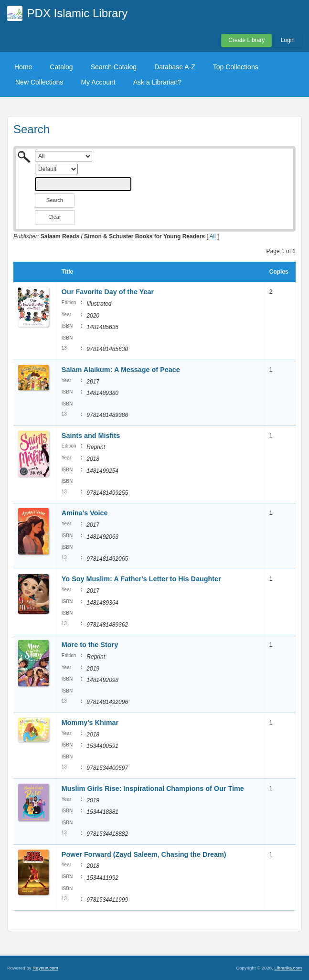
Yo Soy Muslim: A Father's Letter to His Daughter (141, 579)
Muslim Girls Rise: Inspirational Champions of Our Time (153, 788)
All (212, 236)
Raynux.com (45, 968)
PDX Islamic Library (78, 13)
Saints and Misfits (91, 436)
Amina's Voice (85, 513)
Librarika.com (288, 968)
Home (23, 67)
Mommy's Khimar (90, 723)
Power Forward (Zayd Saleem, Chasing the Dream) (144, 854)
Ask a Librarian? (157, 82)
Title (67, 272)
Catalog (61, 67)
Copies (279, 272)
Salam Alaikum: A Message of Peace (121, 370)
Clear (54, 217)
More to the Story (90, 645)
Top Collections (236, 67)
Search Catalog (114, 67)
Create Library (246, 40)
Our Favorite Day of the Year (108, 292)
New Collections (39, 82)
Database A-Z (175, 67)
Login (288, 40)
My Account (98, 82)
